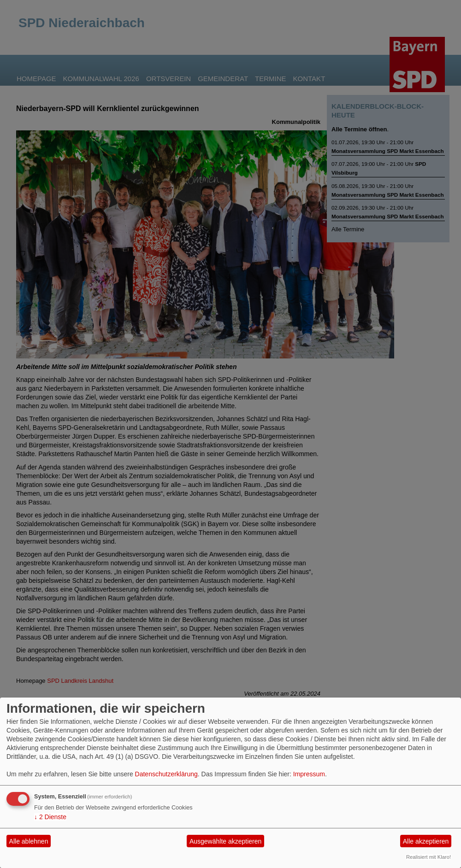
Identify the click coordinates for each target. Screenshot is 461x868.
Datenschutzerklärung (166, 774)
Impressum (309, 774)
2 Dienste (50, 817)
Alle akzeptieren (426, 841)
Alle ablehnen (29, 841)
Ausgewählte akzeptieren (225, 841)
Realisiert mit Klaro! (428, 857)
